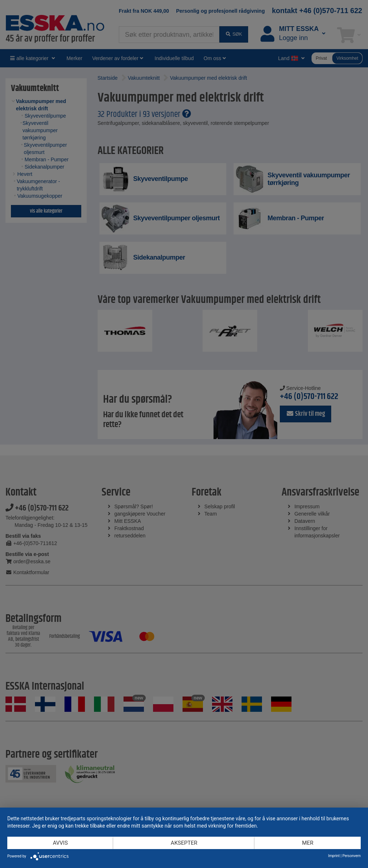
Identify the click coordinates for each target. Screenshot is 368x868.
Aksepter (184, 843)
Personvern (352, 856)
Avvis (60, 843)
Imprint (334, 856)
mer (308, 843)
